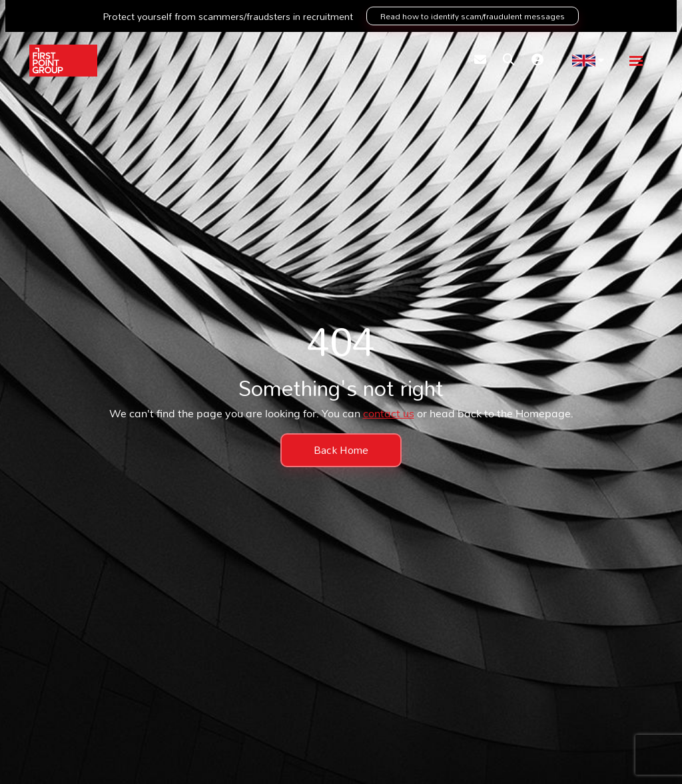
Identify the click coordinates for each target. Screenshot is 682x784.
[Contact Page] (480, 61)
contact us (389, 415)
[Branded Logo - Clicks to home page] (63, 61)
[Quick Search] (509, 61)
